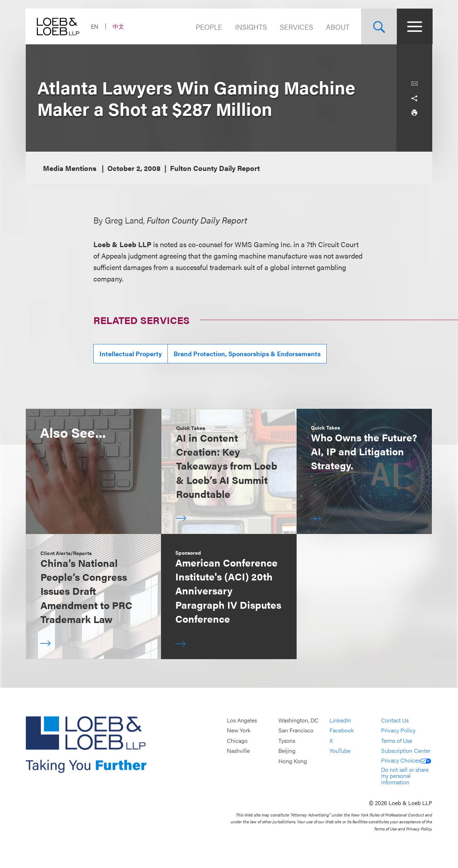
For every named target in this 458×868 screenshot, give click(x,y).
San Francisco (296, 730)
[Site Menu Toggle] (414, 26)
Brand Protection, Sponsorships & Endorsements (247, 354)
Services (296, 27)
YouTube (340, 751)
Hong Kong (293, 761)
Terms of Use (397, 741)
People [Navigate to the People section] (209, 27)
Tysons (287, 741)
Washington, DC (298, 720)
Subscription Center (406, 751)
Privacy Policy (398, 730)
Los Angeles (242, 720)
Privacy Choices (406, 760)
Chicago (237, 741)
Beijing (287, 751)
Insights (251, 27)
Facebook (342, 730)
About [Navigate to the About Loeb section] (337, 27)
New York (239, 730)
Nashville (238, 751)
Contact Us (395, 720)
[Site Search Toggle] (379, 26)
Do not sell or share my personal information (405, 776)
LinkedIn (340, 720)
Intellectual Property (131, 354)
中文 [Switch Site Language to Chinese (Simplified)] (119, 26)
